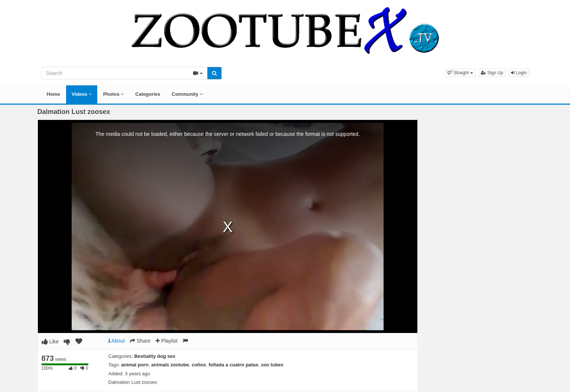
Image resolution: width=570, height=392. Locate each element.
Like (50, 342)
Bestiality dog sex (155, 356)
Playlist (167, 341)
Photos (114, 94)
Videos (82, 94)
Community (187, 94)
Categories (148, 94)
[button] (460, 73)
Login (519, 73)
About (117, 341)
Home (53, 94)
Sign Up (492, 73)
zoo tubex (272, 365)
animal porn (135, 365)
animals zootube (170, 365)
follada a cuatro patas (234, 365)
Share (140, 341)
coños (199, 365)
